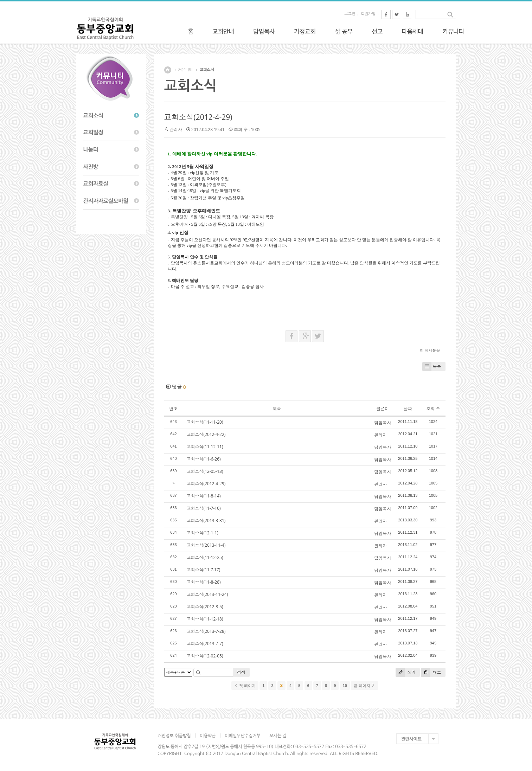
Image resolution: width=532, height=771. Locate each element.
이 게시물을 (430, 350)
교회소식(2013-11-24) (207, 594)
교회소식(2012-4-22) (206, 434)
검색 (241, 672)
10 (345, 686)
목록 (432, 367)
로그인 (350, 14)
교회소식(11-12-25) (205, 557)
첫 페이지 (245, 686)
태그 (431, 672)
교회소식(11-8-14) (204, 496)
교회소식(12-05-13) (205, 471)
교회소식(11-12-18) (205, 619)
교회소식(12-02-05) (205, 656)
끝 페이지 (364, 686)
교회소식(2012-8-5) (205, 607)
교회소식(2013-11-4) (206, 545)
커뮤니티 (185, 70)
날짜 (408, 409)
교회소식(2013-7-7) (205, 644)
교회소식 (207, 70)
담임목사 (383, 423)
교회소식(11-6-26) (204, 459)
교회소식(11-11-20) (205, 422)
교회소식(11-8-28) (204, 582)
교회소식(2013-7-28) (206, 631)
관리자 (176, 130)
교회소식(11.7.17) (204, 570)
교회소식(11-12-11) (205, 447)
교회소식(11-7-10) (204, 508)
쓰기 (406, 672)
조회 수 (433, 409)
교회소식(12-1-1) (203, 533)
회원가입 (368, 14)
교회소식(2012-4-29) (198, 117)
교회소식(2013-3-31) (206, 521)
